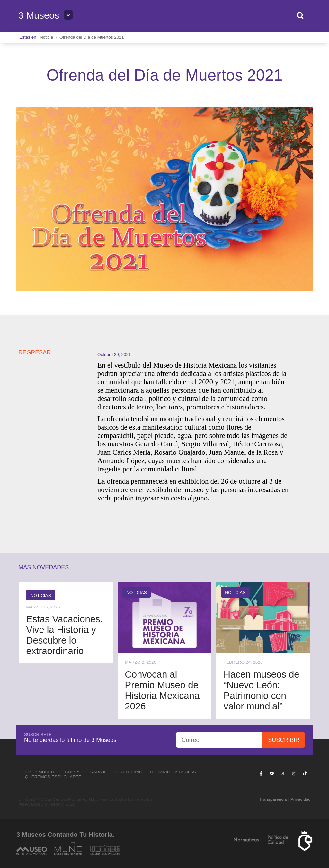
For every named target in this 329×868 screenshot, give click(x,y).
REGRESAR (35, 352)
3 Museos (39, 15)
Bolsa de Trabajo (86, 772)
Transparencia (273, 799)
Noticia (46, 37)
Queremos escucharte (53, 777)
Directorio (129, 772)
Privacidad (301, 799)
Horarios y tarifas (173, 772)
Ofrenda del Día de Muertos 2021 (92, 37)
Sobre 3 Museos (38, 772)
